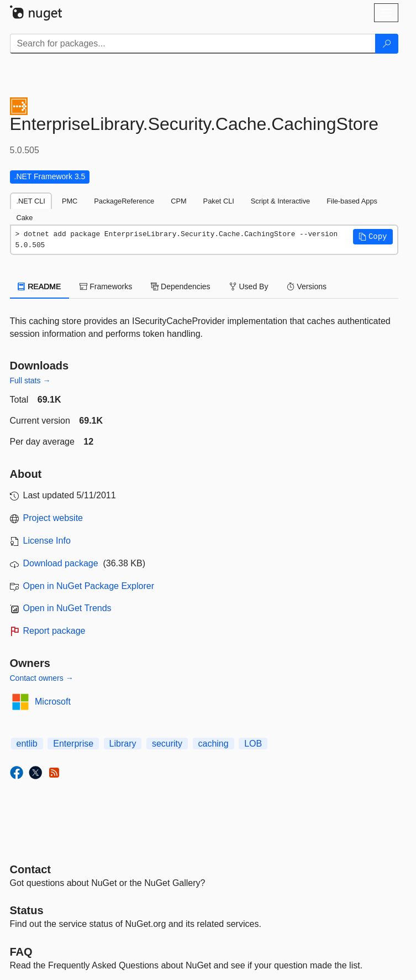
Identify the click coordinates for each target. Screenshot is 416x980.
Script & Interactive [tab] (280, 201)
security (167, 744)
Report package (54, 631)
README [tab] (40, 286)
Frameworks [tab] (106, 286)
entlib (27, 744)
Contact (30, 869)
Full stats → (30, 380)
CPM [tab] (178, 201)
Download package (61, 563)
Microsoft (53, 702)
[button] (373, 237)
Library (123, 744)
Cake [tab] (25, 218)
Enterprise (73, 744)
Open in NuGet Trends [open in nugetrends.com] (67, 608)
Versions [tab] (307, 286)
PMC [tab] (70, 201)
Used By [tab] (249, 286)
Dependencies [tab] (180, 286)
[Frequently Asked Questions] (21, 952)
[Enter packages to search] (193, 44)
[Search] (387, 44)
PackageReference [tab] (124, 201)
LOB (253, 744)
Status (27, 910)
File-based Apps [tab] (352, 201)
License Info (47, 541)
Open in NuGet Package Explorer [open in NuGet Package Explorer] (89, 586)
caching (214, 744)
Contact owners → (42, 678)
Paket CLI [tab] (219, 201)
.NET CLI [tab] (31, 201)
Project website (53, 518)
